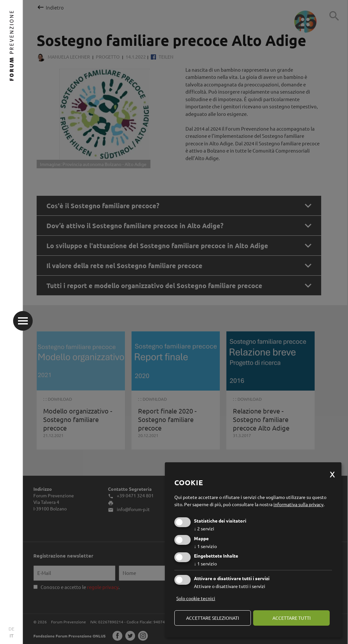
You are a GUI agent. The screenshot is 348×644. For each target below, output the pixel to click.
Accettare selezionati (213, 618)
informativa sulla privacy (298, 504)
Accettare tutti (292, 618)
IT (12, 635)
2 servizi (204, 528)
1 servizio (205, 546)
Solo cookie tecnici (196, 598)
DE (11, 629)
